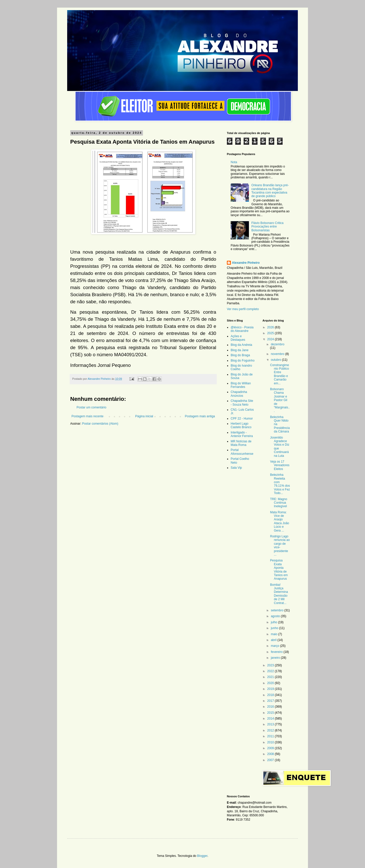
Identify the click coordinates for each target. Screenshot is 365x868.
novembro (278, 354)
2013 (271, 724)
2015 (271, 713)
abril (274, 640)
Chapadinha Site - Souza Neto (242, 403)
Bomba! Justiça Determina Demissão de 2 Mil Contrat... (279, 594)
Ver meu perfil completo (243, 309)
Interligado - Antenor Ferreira (242, 434)
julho (274, 622)
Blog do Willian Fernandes (241, 385)
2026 (271, 327)
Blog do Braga (240, 355)
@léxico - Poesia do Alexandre (242, 329)
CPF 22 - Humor (242, 419)
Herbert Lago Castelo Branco (241, 425)
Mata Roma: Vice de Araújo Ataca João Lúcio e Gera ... (279, 521)
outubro (276, 360)
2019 (271, 689)
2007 (271, 760)
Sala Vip (236, 468)
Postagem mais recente (87, 416)
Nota (234, 162)
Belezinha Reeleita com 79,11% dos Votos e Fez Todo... (280, 484)
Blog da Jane (240, 350)
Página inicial (144, 416)
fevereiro (277, 652)
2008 (271, 754)
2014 (271, 719)
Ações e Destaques (238, 338)
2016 (271, 707)
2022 (271, 671)
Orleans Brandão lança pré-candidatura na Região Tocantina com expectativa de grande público (270, 191)
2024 (271, 339)
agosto (276, 616)
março (275, 646)
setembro (277, 610)
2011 (271, 736)
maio (274, 634)
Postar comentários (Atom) (100, 424)
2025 (271, 333)
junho (275, 628)
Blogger (202, 856)
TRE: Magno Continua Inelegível (278, 503)
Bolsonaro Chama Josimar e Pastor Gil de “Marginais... (280, 400)
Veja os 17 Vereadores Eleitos (280, 465)
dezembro (277, 344)
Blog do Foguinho (243, 361)
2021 (271, 677)
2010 (271, 742)
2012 (271, 730)
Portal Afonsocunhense (242, 452)
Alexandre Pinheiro (246, 263)
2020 (271, 683)
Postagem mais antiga (200, 416)
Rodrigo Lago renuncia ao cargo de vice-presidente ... (280, 545)
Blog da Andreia (241, 345)
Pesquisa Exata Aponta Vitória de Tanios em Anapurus (279, 570)
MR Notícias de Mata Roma (241, 443)
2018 (271, 695)
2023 (271, 665)
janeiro (276, 658)
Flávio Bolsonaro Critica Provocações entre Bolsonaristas (268, 227)
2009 (271, 748)
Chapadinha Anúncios (239, 394)
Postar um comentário (91, 407)
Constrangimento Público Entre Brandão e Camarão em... (279, 374)
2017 (271, 701)
